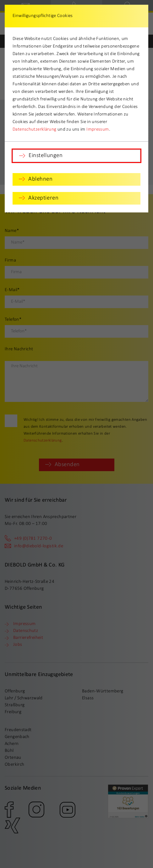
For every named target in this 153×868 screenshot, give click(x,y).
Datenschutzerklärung (35, 130)
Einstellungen (46, 156)
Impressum (98, 130)
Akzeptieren (43, 198)
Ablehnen (41, 179)
